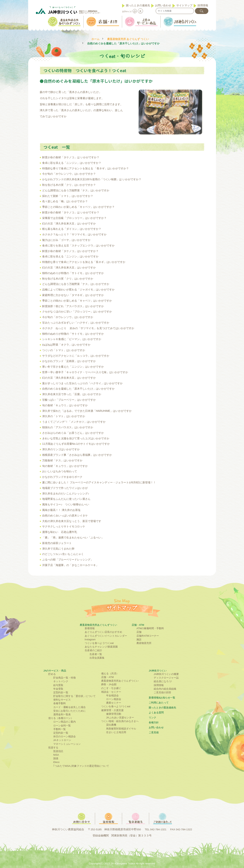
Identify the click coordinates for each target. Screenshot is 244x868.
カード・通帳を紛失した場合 (69, 707)
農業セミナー (114, 703)
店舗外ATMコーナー (148, 636)
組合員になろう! (163, 681)
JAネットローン (62, 740)
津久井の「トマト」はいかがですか (64, 416)
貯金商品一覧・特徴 (64, 678)
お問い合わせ (163, 5)
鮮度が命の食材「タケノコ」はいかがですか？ (70, 251)
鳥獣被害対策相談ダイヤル (121, 729)
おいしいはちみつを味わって (60, 471)
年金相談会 (112, 695)
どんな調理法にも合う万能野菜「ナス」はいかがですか (76, 190)
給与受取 (58, 685)
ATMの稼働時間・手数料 (150, 628)
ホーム (95, 39)
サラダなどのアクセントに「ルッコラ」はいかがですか (76, 356)
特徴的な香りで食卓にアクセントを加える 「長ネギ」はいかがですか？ (85, 168)
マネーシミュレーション (67, 744)
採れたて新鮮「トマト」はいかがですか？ (68, 196)
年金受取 (58, 689)
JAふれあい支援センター (120, 717)
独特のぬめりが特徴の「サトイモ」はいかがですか (73, 273)
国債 (56, 758)
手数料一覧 (60, 729)
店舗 (139, 632)
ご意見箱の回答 (162, 692)
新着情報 (90, 628)
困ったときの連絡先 (138, 5)
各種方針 (154, 722)
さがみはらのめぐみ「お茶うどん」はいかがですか (73, 433)
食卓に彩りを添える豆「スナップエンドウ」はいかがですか (78, 246)
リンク (152, 717)
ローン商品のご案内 (64, 722)
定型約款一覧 (61, 692)
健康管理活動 (114, 714)
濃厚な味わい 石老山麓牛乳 (60, 532)
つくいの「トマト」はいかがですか (64, 350)
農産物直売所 (144, 643)
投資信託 (58, 751)
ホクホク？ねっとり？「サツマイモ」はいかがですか (74, 234)
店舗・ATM (138, 625)
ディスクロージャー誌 (166, 678)
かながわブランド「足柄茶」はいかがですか (69, 361)
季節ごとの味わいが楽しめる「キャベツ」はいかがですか (77, 301)
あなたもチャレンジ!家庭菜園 (101, 647)
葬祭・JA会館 (109, 684)
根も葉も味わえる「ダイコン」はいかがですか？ (72, 229)
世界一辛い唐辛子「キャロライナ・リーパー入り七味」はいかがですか (85, 372)
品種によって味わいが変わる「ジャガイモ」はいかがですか (78, 290)
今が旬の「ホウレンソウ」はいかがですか (68, 317)
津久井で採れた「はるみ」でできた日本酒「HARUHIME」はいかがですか (87, 411)
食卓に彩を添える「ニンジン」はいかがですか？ (72, 163)
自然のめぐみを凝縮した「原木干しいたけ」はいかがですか (78, 389)
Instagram (90, 639)
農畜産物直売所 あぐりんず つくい (128, 39)
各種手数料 (60, 703)
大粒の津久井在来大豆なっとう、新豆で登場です (72, 521)
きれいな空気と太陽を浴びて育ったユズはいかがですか (76, 438)
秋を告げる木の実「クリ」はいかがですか (68, 279)
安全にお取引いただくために (69, 711)
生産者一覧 (96, 654)
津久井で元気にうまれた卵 (58, 549)
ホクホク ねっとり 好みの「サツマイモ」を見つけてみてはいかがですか (88, 328)
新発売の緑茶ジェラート (57, 543)
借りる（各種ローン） (61, 718)
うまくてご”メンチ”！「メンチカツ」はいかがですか (74, 422)
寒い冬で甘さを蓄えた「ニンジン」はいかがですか (73, 367)
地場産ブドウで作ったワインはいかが (65, 488)
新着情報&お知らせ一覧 (162, 698)
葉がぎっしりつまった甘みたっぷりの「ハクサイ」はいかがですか (82, 383)
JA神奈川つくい (158, 671)
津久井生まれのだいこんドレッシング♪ (66, 494)
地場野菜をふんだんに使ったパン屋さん (66, 499)
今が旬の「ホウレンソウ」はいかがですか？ (69, 174)
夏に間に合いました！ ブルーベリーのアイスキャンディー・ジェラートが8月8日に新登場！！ (99, 482)
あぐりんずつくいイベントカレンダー (106, 636)
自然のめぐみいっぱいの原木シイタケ (65, 516)
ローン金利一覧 (62, 726)
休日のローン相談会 (64, 736)
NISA (56, 755)
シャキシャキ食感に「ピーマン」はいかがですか (72, 339)
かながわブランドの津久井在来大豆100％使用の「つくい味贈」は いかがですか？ (92, 179)
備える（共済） (110, 673)
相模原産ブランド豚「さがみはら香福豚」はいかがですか (77, 455)
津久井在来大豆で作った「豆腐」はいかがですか (72, 394)
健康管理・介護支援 (112, 710)
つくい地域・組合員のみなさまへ (120, 721)
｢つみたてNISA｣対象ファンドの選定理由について (81, 766)
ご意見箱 (154, 732)
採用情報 (203, 5)
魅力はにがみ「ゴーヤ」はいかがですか (66, 240)
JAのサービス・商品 (55, 671)
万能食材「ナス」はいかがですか (62, 460)
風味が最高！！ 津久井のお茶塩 (61, 510)
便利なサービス (62, 700)
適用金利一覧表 (62, 714)
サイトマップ (184, 5)
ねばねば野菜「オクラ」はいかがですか (66, 345)
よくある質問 (156, 713)
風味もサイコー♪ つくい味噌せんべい (66, 504)
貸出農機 (111, 725)
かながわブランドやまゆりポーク (62, 477)
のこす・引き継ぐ (111, 688)
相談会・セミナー (111, 692)
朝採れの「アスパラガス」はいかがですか (68, 427)
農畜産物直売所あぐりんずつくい (98, 625)
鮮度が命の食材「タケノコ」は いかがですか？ (71, 157)
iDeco (56, 762)
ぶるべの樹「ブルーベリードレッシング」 (68, 560)
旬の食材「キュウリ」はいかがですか (65, 405)
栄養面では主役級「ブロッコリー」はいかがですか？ (74, 218)
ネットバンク (61, 681)
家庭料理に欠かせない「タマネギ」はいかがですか (73, 295)
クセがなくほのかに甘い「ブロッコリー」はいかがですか (77, 312)
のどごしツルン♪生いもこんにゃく (63, 554)
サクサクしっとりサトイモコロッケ (64, 526)
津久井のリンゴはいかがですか (61, 449)
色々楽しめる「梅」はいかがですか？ (65, 201)
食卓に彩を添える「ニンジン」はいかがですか (70, 256)
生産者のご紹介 (93, 650)
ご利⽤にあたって (159, 703)
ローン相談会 (114, 699)
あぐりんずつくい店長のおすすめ (103, 632)
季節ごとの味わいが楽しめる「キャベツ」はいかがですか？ (78, 207)
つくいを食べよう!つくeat (99, 643)
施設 (139, 639)
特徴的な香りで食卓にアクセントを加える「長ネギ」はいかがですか (84, 262)
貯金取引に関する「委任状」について (74, 696)
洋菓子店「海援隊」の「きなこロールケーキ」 (70, 565)
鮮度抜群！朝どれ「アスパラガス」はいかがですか (73, 306)
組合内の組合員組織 (165, 689)
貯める (52, 674)
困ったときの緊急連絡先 (162, 708)
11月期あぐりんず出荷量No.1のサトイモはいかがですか (76, 444)
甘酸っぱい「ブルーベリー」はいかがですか (69, 400)
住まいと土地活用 (116, 732)
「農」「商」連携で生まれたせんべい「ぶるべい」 (73, 538)
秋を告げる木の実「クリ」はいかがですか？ (69, 185)
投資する (53, 748)
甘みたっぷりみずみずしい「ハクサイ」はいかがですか (76, 323)
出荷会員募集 (97, 658)
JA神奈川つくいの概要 (166, 674)
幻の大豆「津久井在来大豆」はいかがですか (69, 224)
